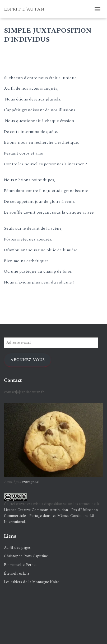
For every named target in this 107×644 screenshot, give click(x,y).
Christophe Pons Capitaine (26, 556)
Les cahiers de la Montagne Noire (32, 582)
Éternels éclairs (17, 573)
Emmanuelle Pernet (20, 565)
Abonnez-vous (27, 360)
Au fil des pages (17, 548)
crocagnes (30, 482)
